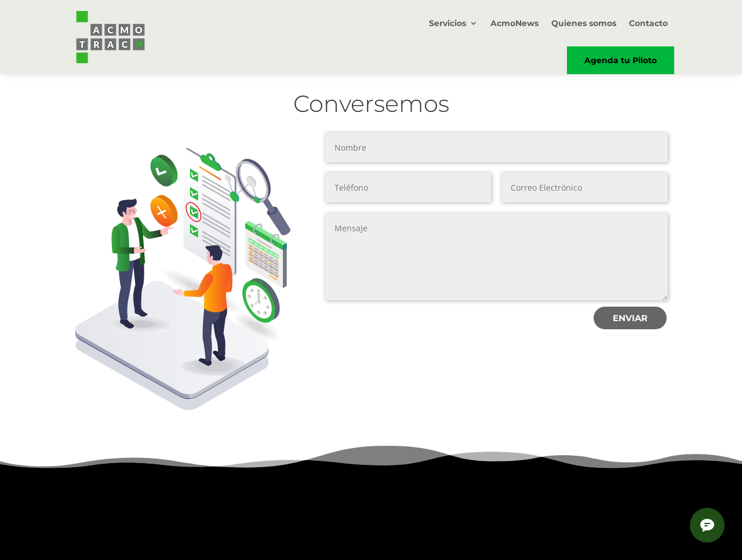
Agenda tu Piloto (621, 60)
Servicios (448, 23)
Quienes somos (584, 23)
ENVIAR (630, 318)
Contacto (648, 23)
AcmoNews (514, 23)
